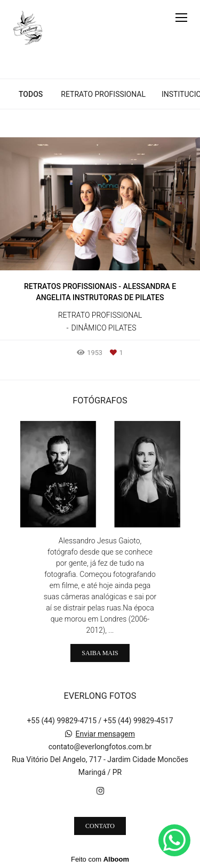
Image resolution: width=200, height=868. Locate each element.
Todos (31, 94)
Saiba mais (100, 653)
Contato (100, 826)
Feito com (100, 859)
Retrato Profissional (103, 94)
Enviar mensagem (105, 734)
